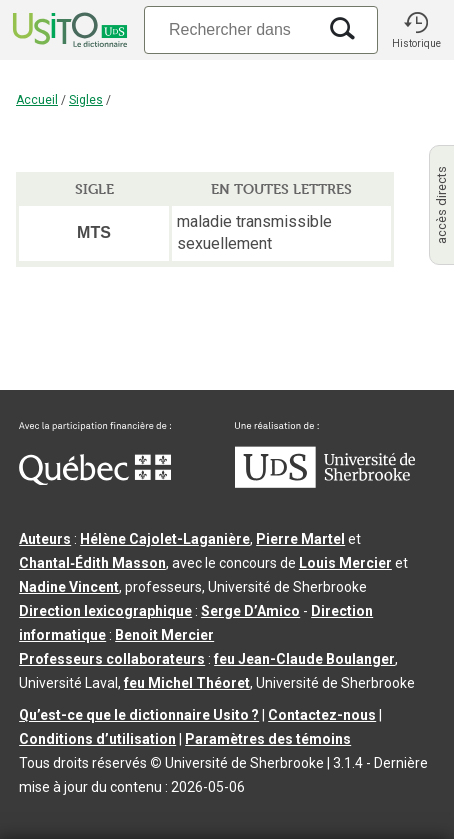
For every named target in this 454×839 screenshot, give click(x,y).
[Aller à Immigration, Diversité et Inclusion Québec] (95, 480)
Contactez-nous (322, 715)
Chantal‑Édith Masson (92, 563)
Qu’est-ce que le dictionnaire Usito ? (139, 715)
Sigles (86, 100)
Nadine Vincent (69, 587)
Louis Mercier (345, 563)
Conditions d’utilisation (97, 739)
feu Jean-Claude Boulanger (304, 659)
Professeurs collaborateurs (112, 659)
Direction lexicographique (105, 611)
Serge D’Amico (250, 611)
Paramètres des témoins (268, 739)
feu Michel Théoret (187, 683)
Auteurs (45, 539)
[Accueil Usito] (68, 30)
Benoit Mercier (164, 635)
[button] (416, 30)
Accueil (37, 100)
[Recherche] (230, 29)
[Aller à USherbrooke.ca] (325, 483)
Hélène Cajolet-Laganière (165, 539)
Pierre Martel (300, 539)
